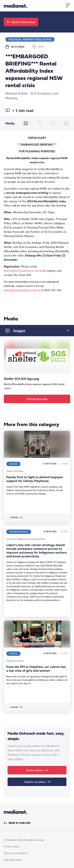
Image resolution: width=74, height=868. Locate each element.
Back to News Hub (21, 22)
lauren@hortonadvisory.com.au (23, 271)
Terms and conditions (16, 853)
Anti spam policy (13, 860)
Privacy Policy (12, 846)
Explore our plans (37, 782)
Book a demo (37, 770)
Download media (37, 399)
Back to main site (17, 823)
